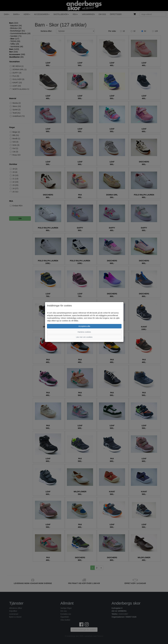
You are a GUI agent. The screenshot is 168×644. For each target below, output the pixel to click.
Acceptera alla (84, 326)
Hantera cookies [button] (84, 332)
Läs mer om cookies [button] (84, 337)
